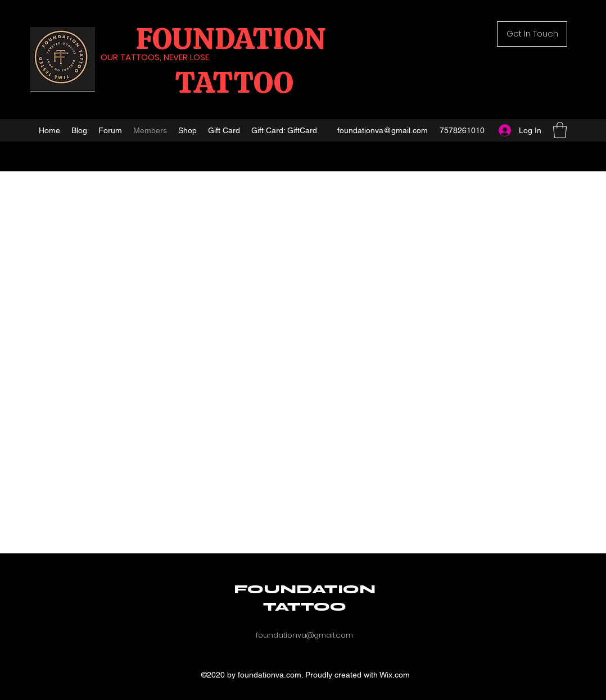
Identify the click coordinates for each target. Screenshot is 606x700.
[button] (532, 34)
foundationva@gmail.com (383, 130)
